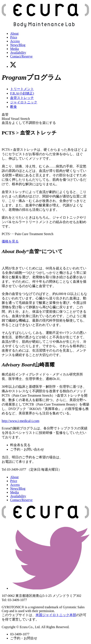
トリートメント (22, 89)
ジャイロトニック (24, 102)
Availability (18, 53)
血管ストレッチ (22, 98)
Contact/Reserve (21, 56)
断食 (14, 107)
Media (14, 49)
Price (14, 37)
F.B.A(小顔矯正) (22, 93)
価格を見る (10, 241)
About (14, 34)
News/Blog (18, 45)
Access (15, 41)
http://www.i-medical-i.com (21, 421)
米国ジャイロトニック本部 (56, 615)
